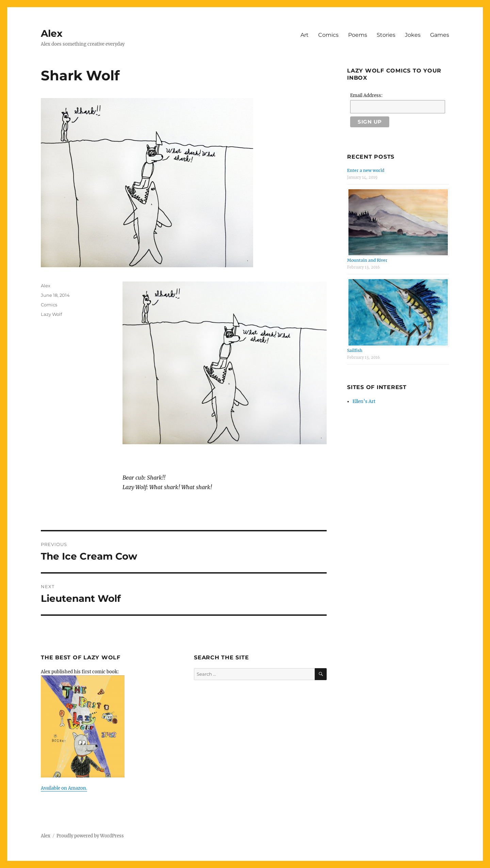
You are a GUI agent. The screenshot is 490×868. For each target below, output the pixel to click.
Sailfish (355, 350)
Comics (328, 35)
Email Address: (366, 95)
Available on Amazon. (64, 788)
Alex (52, 33)
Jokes (413, 35)
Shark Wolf (80, 75)
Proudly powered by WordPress (90, 836)
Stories (386, 35)
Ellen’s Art (364, 401)
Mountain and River (367, 260)
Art (305, 35)
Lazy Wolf (51, 314)
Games (440, 35)
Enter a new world (366, 170)
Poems (358, 35)
